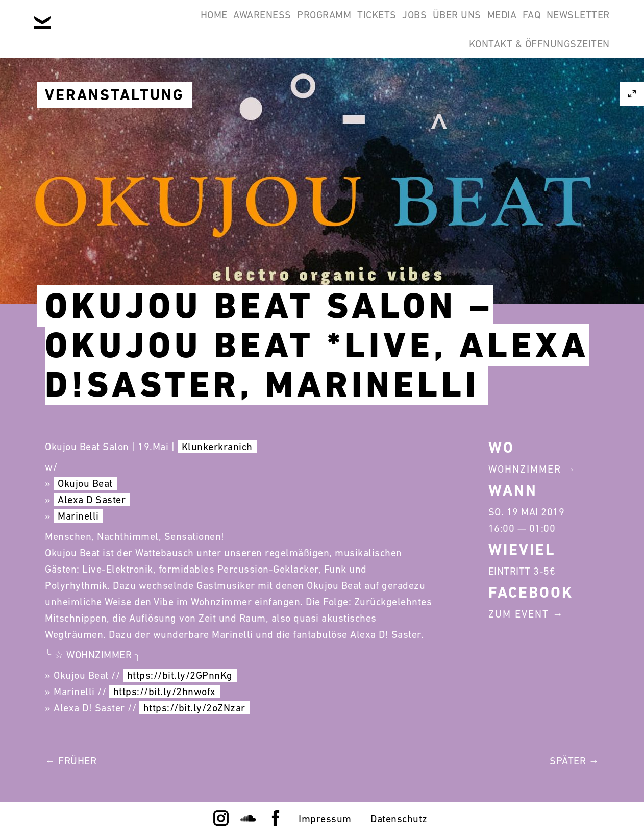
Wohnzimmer (525, 469)
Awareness (164, 24)
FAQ (512, 24)
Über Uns (411, 24)
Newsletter (572, 24)
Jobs (355, 24)
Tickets (304, 24)
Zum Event (519, 614)
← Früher (71, 761)
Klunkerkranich (217, 447)
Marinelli (78, 516)
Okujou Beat (85, 483)
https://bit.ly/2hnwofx (165, 692)
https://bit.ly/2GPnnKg (180, 675)
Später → (574, 761)
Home (102, 24)
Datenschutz (399, 819)
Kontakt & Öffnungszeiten (533, 73)
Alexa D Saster (92, 500)
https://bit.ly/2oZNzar (194, 708)
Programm (239, 24)
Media (469, 24)
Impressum (325, 819)
